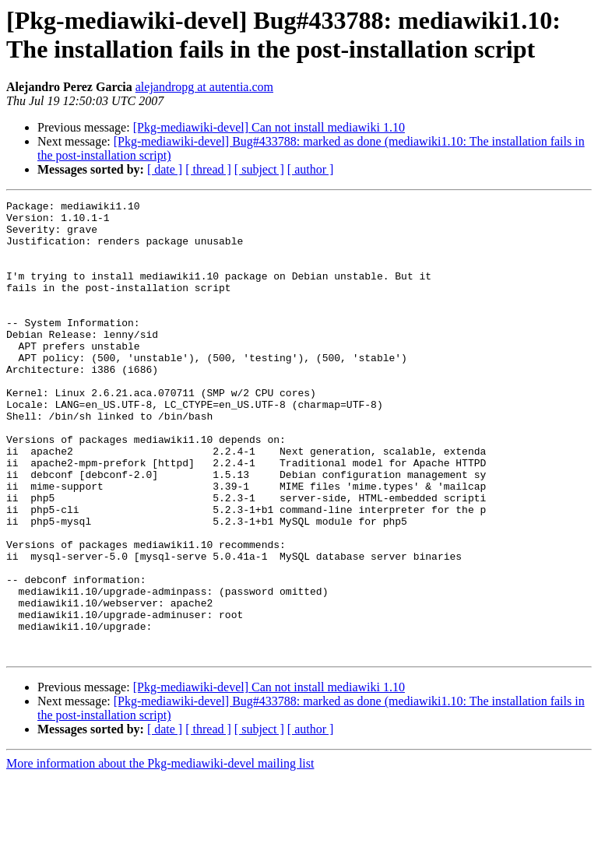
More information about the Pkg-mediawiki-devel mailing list (160, 854)
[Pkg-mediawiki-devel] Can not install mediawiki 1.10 (269, 127)
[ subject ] (259, 169)
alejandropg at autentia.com (204, 87)
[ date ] (165, 169)
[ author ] (311, 169)
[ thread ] (208, 169)
